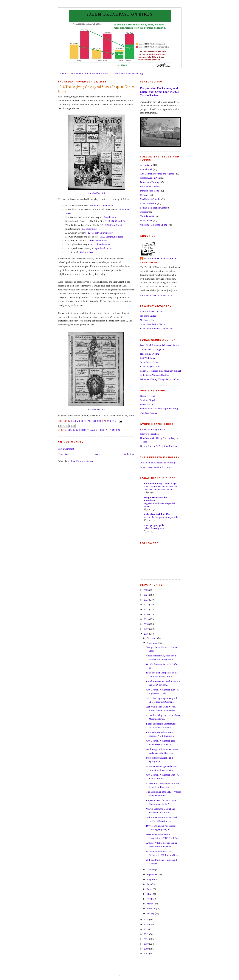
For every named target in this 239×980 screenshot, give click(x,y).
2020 (146, 614)
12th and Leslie (109, 217)
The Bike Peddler (149, 413)
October (151, 870)
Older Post (129, 454)
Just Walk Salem (148, 358)
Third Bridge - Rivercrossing (129, 73)
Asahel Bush (146, 169)
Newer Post (63, 454)
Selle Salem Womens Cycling (154, 375)
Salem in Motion (148, 203)
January (151, 913)
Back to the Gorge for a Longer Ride (161, 517)
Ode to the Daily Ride (154, 528)
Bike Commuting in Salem (153, 429)
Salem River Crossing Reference (156, 467)
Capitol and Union (103, 248)
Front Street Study (149, 186)
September (152, 874)
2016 (146, 634)
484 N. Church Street (118, 221)
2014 (146, 924)
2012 (146, 934)
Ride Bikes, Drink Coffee (157, 514)
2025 (146, 590)
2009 (146, 949)
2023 (146, 600)
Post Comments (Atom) (83, 461)
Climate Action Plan (150, 178)
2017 (146, 629)
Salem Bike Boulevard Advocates (156, 329)
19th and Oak (86, 252)
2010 (146, 944)
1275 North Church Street (101, 233)
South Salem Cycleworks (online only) (159, 409)
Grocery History (78, 430)
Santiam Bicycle (148, 400)
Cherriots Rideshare (150, 434)
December (152, 638)
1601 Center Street (98, 240)
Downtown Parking (149, 182)
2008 (146, 954)
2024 (146, 595)
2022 (146, 605)
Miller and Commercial (102, 205)
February (151, 908)
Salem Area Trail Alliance (153, 324)
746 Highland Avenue (100, 244)
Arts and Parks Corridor (152, 311)
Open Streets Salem (150, 362)
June (149, 889)
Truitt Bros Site (148, 216)
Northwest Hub (148, 320)
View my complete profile (156, 296)
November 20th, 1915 (96, 409)
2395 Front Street (113, 225)
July (149, 884)
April (150, 899)
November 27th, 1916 (96, 193)
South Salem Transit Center (153, 208)
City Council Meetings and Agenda (157, 174)
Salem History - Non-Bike (105, 430)
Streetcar (144, 212)
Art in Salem (146, 165)
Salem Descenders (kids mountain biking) (160, 371)
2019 (146, 619)
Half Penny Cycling (150, 354)
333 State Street (89, 229)
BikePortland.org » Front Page (160, 484)
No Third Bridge (148, 316)
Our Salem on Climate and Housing (157, 463)
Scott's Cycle (146, 404)
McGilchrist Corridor (150, 199)
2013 (146, 929)
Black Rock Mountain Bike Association (159, 345)
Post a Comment (66, 449)
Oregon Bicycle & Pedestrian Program (159, 446)
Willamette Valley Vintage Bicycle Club (159, 379)
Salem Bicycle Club (150, 366)
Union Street (146, 220)
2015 (146, 919)
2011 (146, 939)
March (150, 904)
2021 (146, 609)
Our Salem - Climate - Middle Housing (90, 73)
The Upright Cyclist (154, 525)
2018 (146, 624)
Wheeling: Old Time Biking (154, 225)
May (149, 894)
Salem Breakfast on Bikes (120, 14)
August (151, 879)
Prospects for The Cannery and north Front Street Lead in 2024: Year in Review (160, 92)
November (152, 643)
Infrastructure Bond (150, 191)
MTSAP (144, 195)
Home (63, 73)
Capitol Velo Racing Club (153, 349)
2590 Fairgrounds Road (112, 237)
